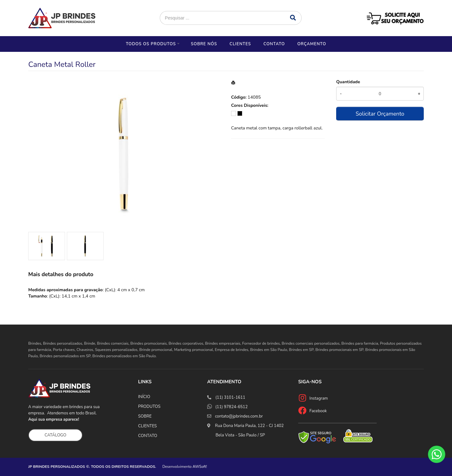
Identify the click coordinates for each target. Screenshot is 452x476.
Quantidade (348, 82)
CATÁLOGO (55, 435)
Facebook (318, 411)
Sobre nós (204, 44)
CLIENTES (148, 426)
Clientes (240, 44)
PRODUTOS (149, 407)
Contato (274, 44)
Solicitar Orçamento (380, 114)
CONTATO (148, 436)
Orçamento (312, 44)
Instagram (319, 398)
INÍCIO (144, 397)
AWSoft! (200, 467)
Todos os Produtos (151, 44)
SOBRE (145, 416)
